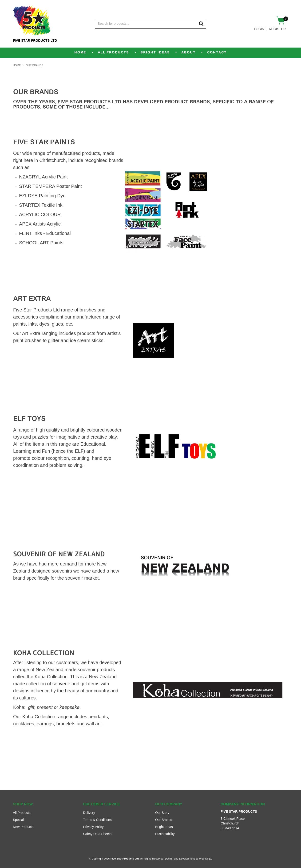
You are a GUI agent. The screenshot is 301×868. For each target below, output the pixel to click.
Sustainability (165, 834)
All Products (113, 53)
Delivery (89, 813)
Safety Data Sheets (97, 834)
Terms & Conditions (97, 820)
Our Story (162, 813)
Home (80, 53)
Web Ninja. (205, 859)
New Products (23, 827)
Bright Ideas (155, 53)
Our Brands (164, 820)
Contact (218, 53)
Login (259, 29)
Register (277, 29)
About (189, 53)
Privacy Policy (93, 827)
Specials (19, 820)
